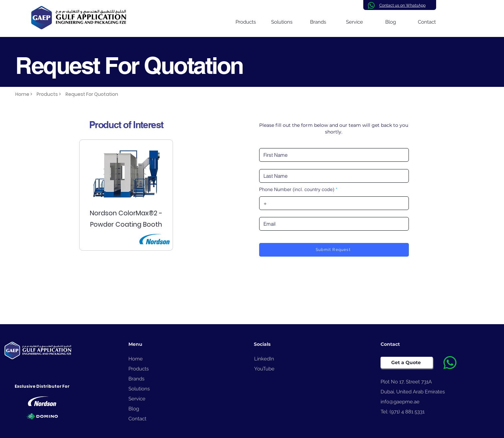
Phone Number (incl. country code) (297, 189)
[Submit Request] (334, 250)
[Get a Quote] (407, 362)
